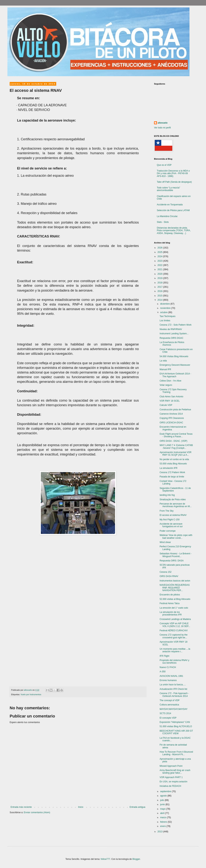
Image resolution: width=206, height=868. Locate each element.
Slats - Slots (163, 222)
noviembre (166, 308)
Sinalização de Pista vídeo (173, 500)
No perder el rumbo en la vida (174, 459)
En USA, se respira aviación (173, 782)
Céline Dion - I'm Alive (170, 381)
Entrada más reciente (21, 807)
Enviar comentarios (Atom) (37, 812)
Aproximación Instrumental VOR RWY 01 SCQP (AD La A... (175, 454)
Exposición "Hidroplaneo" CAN (175, 722)
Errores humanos (168, 680)
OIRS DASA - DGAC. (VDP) (173, 441)
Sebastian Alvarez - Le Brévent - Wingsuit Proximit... (176, 555)
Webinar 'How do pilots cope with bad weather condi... (176, 536)
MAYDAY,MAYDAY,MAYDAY (174, 709)
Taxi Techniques (167, 316)
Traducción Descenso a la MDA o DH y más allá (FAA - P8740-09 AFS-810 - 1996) (173, 173)
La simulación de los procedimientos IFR (171, 613)
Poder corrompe (168, 531)
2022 (160, 265)
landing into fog (167, 495)
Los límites (165, 321)
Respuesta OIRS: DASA (172, 561)
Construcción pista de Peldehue (175, 410)
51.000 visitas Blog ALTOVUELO (176, 726)
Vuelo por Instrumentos (31, 694)
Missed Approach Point (171, 766)
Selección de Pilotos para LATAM (173, 210)
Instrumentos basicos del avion (175, 581)
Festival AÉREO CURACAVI (174, 631)
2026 (160, 248)
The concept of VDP (170, 700)
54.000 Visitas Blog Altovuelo (174, 356)
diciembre (165, 304)
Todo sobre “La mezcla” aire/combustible (168, 189)
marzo (164, 817)
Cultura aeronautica (169, 705)
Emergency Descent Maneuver (175, 365)
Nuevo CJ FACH (168, 667)
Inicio (81, 807)
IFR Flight (164, 656)
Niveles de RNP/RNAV (171, 329)
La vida (163, 361)
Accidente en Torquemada (170, 205)
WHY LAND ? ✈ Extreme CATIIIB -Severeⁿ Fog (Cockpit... (176, 447)
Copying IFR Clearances (172, 418)
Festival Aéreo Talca (170, 603)
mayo (163, 809)
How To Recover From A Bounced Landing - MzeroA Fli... (176, 753)
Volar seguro (166, 385)
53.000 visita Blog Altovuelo (173, 464)
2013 (160, 832)
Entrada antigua (137, 807)
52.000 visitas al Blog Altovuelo (175, 599)
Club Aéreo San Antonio (171, 397)
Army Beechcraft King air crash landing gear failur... (175, 772)
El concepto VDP (168, 718)
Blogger (136, 859)
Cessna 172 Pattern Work (172, 472)
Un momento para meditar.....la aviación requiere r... (175, 650)
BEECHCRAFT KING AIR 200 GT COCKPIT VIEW (176, 732)
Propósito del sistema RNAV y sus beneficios (174, 662)
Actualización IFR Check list (173, 689)
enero (163, 826)
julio (162, 800)
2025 (160, 252)
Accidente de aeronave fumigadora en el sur (171, 525)
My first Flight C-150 (170, 520)
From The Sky (167, 511)
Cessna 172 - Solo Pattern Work (176, 325)
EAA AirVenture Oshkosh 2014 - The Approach (175, 375)
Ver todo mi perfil (162, 128)
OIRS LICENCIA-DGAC (171, 423)
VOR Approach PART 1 (171, 777)
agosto (164, 796)
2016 (160, 291)
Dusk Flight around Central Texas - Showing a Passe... (176, 435)
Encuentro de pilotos (170, 595)
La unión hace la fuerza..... (173, 685)
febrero (164, 822)
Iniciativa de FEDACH (170, 786)
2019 (160, 278)
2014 (160, 300)
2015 (160, 296)
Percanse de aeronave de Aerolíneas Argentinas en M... (176, 505)
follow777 (106, 859)
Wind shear (165, 542)
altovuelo (163, 123)
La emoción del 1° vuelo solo (174, 608)
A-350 (163, 672)
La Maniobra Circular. (167, 216)
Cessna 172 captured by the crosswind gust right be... (174, 636)
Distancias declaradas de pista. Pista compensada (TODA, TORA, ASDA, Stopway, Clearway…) (174, 231)
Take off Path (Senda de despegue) (174, 182)
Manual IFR (165, 369)
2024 (160, 256)
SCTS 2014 (165, 713)
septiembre (166, 791)
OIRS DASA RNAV (169, 576)
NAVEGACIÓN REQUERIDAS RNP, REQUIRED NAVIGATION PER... (175, 588)
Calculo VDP (166, 405)
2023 (160, 261)
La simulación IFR (169, 468)
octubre (164, 312)
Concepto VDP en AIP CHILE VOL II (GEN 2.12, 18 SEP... (175, 625)
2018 (160, 283)
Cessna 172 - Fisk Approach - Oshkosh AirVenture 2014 (174, 695)
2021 (160, 269)
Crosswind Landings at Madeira (175, 619)
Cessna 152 (166, 572)
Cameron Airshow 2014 (171, 414)
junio (163, 804)
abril (163, 813)
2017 (160, 287)
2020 (160, 274)
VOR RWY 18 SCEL (170, 401)
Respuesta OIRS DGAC (171, 338)
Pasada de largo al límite (172, 477)
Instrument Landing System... (174, 334)
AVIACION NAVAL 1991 (171, 676)
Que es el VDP (164, 165)
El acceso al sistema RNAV (173, 515)
